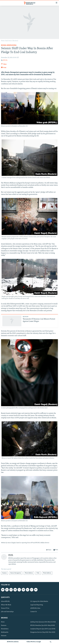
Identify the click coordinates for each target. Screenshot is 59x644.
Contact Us (34, 612)
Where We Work (6, 605)
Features (4, 625)
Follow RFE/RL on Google (34, 642)
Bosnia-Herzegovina (9, 45)
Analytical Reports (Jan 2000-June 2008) (43, 629)
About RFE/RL (5, 601)
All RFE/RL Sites (35, 608)
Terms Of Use (5, 608)
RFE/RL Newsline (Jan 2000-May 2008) (43, 625)
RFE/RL (5, 60)
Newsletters (5, 629)
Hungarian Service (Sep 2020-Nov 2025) (43, 632)
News (3, 622)
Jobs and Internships (7, 612)
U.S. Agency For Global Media (39, 601)
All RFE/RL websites (13, 642)
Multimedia (5, 632)
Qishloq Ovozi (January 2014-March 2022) (43, 622)
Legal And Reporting (37, 605)
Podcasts (4, 636)
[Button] (4, 65)
